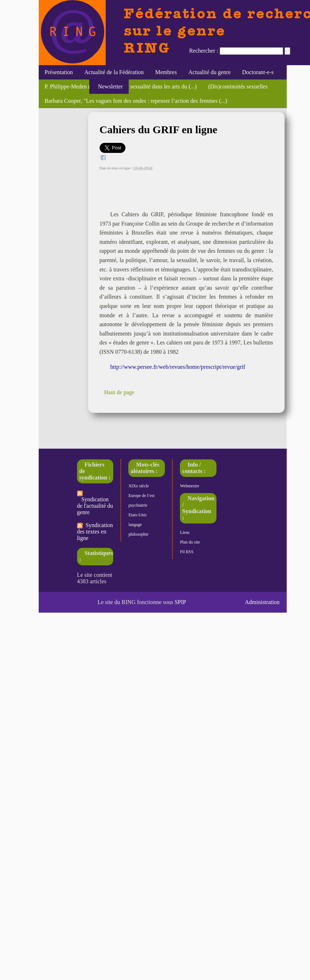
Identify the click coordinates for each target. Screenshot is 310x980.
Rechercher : (204, 51)
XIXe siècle (139, 486)
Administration (262, 602)
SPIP (180, 602)
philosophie (138, 534)
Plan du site (190, 542)
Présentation (59, 72)
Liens (185, 532)
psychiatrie (138, 505)
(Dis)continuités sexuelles (238, 86)
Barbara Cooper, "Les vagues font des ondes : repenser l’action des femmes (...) (136, 101)
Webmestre (190, 486)
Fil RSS (187, 552)
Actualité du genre (209, 72)
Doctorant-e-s (258, 72)
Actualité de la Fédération (114, 72)
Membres (166, 72)
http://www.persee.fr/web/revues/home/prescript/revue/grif (178, 367)
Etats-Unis (137, 515)
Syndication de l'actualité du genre (95, 503)
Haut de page (119, 392)
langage (135, 525)
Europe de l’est (141, 496)
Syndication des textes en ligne (95, 532)
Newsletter (109, 86)
